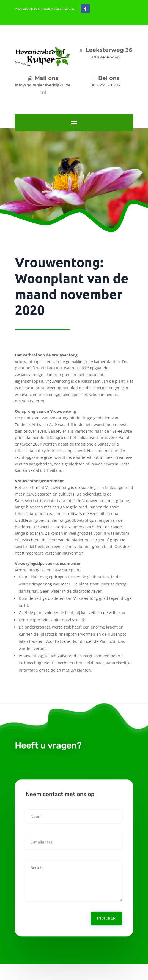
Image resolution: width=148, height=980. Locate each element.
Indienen (106, 913)
